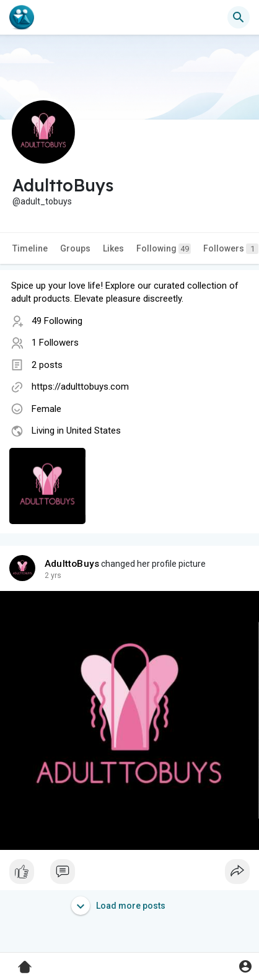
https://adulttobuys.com (80, 387)
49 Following (57, 321)
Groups (75, 248)
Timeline (30, 248)
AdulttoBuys (72, 564)
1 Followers (55, 343)
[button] (239, 17)
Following (164, 249)
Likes (113, 248)
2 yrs (53, 575)
